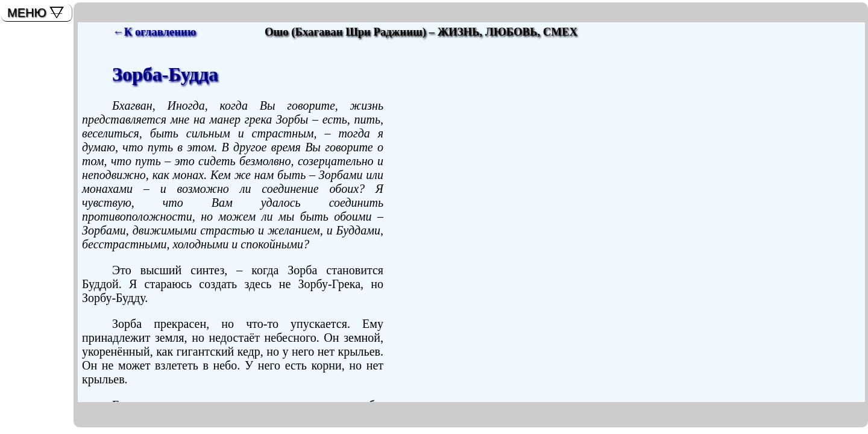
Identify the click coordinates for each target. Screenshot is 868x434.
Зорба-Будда (165, 74)
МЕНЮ (27, 13)
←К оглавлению (154, 32)
